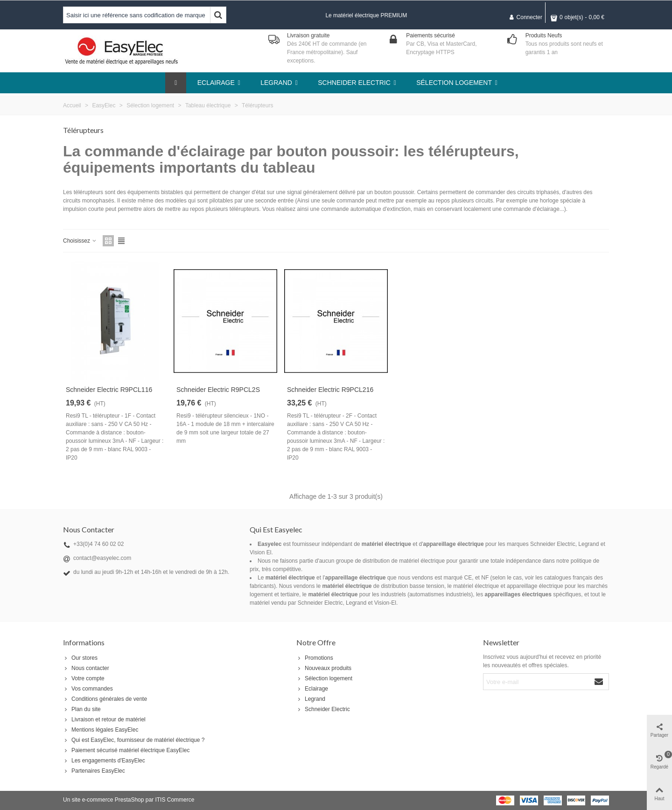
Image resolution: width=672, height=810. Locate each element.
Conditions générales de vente (105, 699)
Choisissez (80, 241)
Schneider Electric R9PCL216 (330, 390)
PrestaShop (129, 800)
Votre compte (84, 678)
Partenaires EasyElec (94, 771)
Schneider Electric (323, 709)
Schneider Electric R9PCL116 (109, 390)
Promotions (315, 658)
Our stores (80, 658)
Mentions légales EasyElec (101, 730)
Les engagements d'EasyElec (104, 761)
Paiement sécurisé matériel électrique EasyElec (126, 750)
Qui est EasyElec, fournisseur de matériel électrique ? (134, 740)
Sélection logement (324, 678)
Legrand (311, 699)
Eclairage (312, 689)
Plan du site (82, 709)
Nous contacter (86, 668)
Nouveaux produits (324, 668)
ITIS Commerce (175, 800)
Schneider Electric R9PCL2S (218, 390)
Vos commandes (88, 689)
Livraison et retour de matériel (104, 719)
